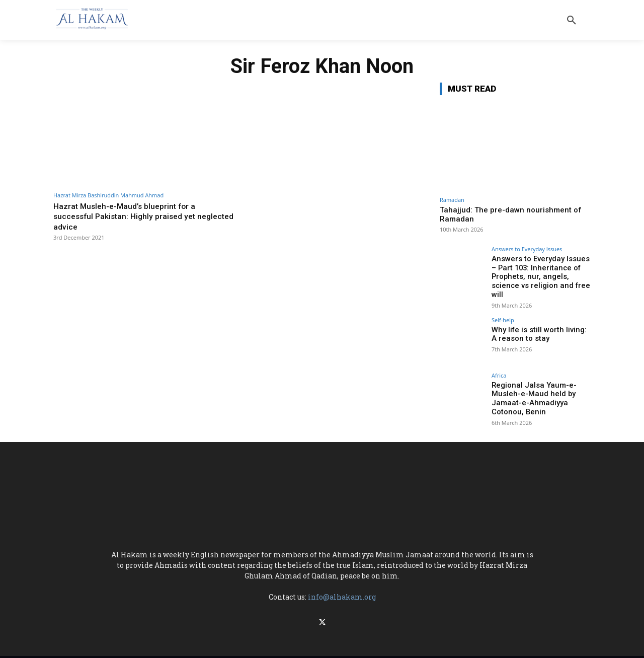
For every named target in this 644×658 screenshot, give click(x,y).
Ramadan (452, 200)
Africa (499, 364)
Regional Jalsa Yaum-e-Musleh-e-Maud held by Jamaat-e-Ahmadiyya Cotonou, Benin (532, 387)
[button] (572, 20)
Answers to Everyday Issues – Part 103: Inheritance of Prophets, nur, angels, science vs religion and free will (541, 271)
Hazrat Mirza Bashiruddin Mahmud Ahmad (108, 195)
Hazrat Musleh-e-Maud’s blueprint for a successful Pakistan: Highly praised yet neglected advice (129, 216)
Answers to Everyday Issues (527, 249)
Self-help (503, 309)
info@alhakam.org (342, 584)
